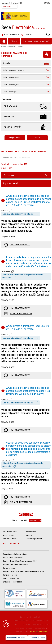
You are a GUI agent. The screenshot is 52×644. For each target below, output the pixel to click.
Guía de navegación (10, 532)
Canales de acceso (10, 575)
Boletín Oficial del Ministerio (13, 558)
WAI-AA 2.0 (14, 543)
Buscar (37, 138)
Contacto (27, 35)
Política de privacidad (34, 539)
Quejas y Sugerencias (11, 578)
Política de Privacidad (38, 632)
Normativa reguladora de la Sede (15, 554)
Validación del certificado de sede (16, 565)
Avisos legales (9, 535)
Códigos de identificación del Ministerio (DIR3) (20, 561)
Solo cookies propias (37, 638)
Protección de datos (11, 539)
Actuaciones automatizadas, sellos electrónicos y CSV (24, 572)
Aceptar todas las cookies (17, 638)
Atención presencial (11, 35)
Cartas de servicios (10, 568)
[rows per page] (35, 520)
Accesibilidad (31, 532)
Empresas (26, 117)
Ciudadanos (26, 106)
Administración (26, 127)
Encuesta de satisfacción (13, 582)
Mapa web (30, 535)
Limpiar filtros (15, 138)
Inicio (3, 47)
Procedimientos (11, 47)
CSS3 (5, 543)
